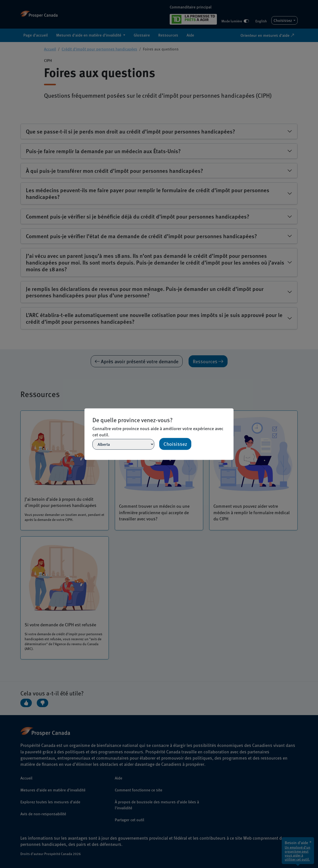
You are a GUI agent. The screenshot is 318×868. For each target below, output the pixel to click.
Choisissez (175, 444)
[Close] (231, 411)
